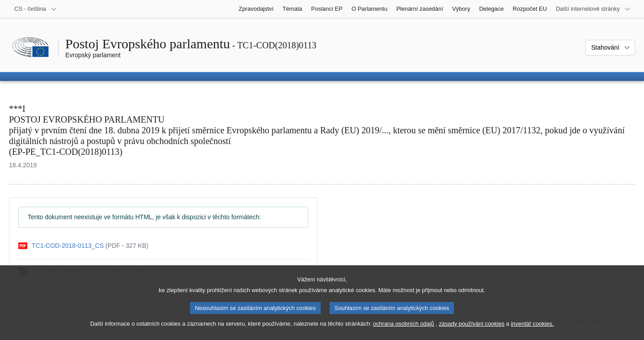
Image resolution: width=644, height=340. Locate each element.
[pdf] (83, 246)
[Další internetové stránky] (593, 9)
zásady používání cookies (472, 334)
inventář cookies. (532, 334)
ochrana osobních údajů (404, 334)
